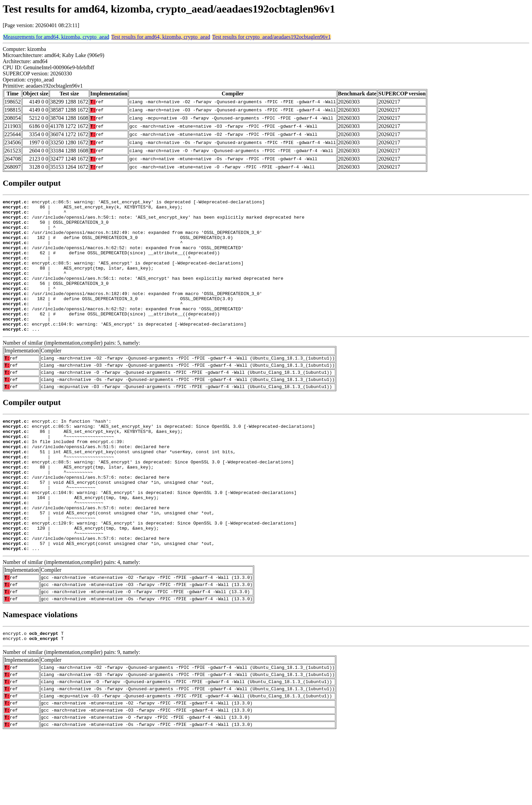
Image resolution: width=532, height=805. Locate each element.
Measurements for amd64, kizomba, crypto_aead (56, 37)
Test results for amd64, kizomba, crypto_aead (161, 37)
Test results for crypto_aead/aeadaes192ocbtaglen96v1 (271, 37)
